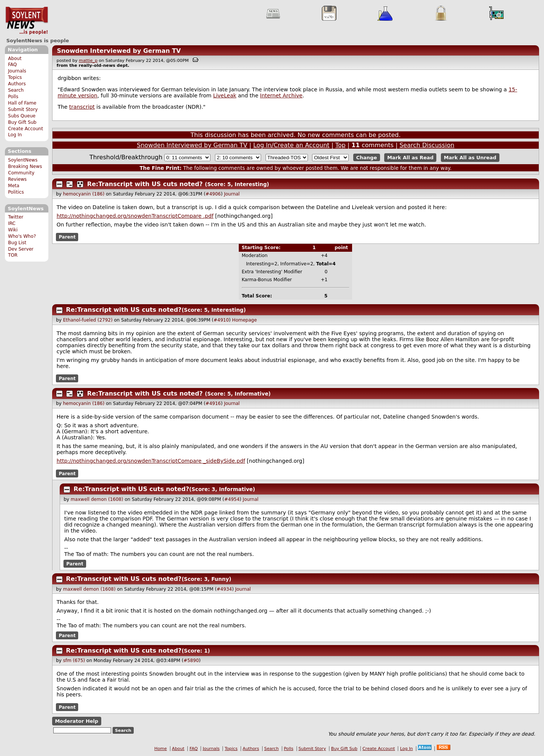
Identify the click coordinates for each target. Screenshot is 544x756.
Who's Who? (22, 236)
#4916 (213, 403)
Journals (17, 71)
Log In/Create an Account (291, 145)
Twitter (15, 217)
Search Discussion (427, 145)
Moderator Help (76, 721)
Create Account (25, 129)
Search (16, 90)
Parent (67, 237)
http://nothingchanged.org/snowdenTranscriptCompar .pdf (135, 216)
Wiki (13, 230)
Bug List (17, 243)
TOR (13, 255)
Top (341, 145)
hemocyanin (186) (84, 194)
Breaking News (25, 166)
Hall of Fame (22, 103)
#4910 (221, 320)
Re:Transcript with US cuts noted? (145, 184)
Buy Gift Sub (22, 122)
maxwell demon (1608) (97, 499)
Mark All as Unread (470, 158)
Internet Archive (281, 95)
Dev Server (21, 249)
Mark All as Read (410, 158)
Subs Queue (22, 116)
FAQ (12, 65)
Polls (13, 97)
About (15, 59)
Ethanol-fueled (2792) (88, 320)
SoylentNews (27, 21)
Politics (16, 192)
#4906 (213, 194)
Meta (14, 186)
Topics (15, 77)
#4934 (224, 589)
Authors (17, 84)
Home (161, 749)
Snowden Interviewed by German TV (119, 51)
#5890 (191, 661)
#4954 (232, 499)
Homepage (244, 320)
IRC (12, 223)
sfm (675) (74, 661)
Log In (15, 135)
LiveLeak (225, 95)
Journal (232, 194)
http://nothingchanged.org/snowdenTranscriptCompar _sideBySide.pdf (151, 461)
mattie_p (88, 61)
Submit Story (23, 109)
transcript (82, 107)
